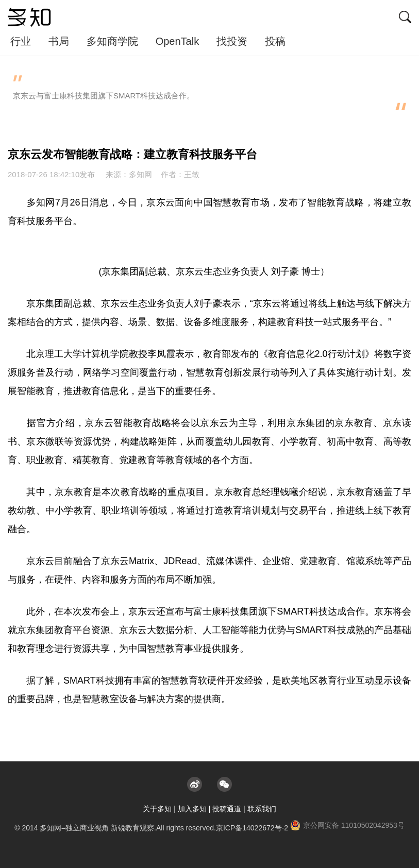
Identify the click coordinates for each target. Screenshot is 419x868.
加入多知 (192, 809)
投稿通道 (227, 809)
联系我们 (262, 809)
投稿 (275, 41)
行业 (21, 41)
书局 (59, 41)
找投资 (232, 41)
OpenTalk (178, 41)
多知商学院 (112, 41)
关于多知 (157, 809)
